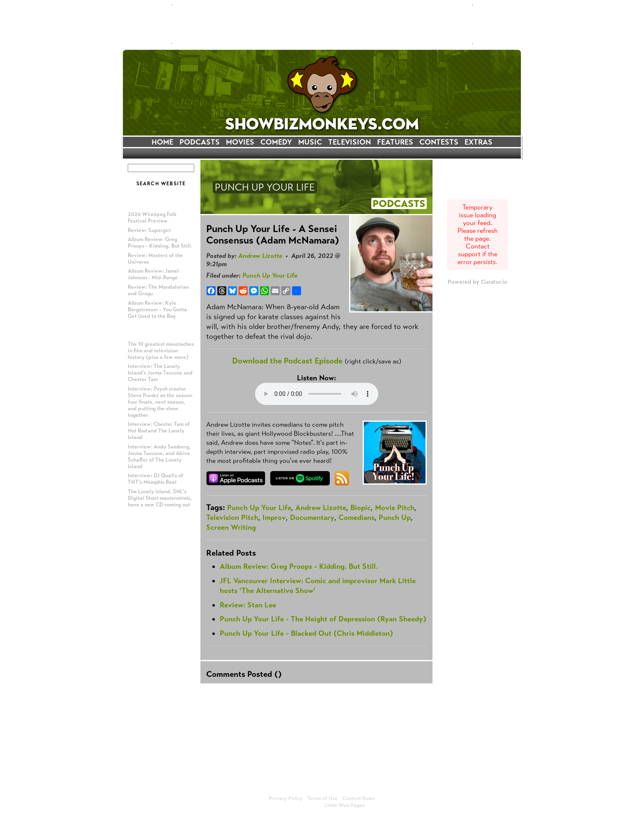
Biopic (361, 508)
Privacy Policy (286, 798)
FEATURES (395, 142)
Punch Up (395, 517)
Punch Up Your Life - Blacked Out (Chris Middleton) (306, 633)
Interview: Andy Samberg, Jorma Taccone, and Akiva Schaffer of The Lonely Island (159, 457)
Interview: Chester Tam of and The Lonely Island (159, 431)
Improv (274, 517)
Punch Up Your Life (270, 275)
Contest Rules (359, 798)
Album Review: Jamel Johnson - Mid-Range (153, 274)
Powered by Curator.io (477, 282)
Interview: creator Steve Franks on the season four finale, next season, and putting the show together (160, 402)
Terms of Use (322, 798)
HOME (162, 142)
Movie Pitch (395, 508)
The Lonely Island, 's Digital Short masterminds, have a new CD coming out (160, 498)
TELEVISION (350, 142)
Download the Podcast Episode (287, 361)
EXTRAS (478, 142)
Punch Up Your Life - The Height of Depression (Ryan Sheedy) (323, 619)
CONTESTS (439, 142)
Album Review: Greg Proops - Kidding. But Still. (160, 243)
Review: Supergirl (149, 230)
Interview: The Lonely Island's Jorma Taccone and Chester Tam (160, 373)
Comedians (356, 517)
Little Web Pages (345, 805)
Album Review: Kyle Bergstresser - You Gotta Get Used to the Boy (157, 310)
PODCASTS (200, 142)
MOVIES (240, 142)
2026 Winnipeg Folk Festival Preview (152, 218)
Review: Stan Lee (248, 605)
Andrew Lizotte (260, 256)
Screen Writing (231, 527)
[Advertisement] (322, 24)
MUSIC (310, 142)
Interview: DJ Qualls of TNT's (155, 479)
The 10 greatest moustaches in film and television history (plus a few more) (161, 351)
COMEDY (276, 142)
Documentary (312, 517)
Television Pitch (232, 517)
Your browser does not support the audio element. (317, 394)
